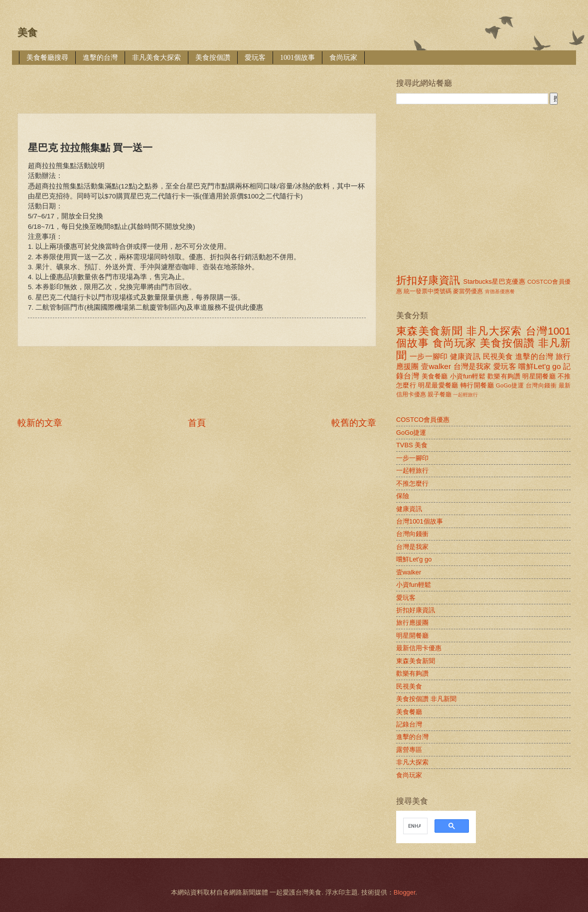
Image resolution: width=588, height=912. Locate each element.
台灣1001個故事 (420, 521)
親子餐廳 (440, 394)
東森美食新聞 (430, 331)
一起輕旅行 (465, 395)
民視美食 (498, 356)
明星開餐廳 (539, 376)
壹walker (436, 366)
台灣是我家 (472, 366)
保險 (403, 496)
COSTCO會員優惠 (423, 420)
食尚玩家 (343, 58)
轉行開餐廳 (477, 385)
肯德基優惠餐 (500, 291)
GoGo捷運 (510, 385)
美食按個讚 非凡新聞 (426, 699)
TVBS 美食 (412, 445)
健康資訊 (465, 356)
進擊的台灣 (100, 58)
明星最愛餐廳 (438, 385)
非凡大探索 (494, 331)
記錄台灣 (409, 724)
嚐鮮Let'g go (539, 366)
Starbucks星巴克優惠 (495, 281)
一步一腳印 (429, 356)
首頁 (197, 423)
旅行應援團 (412, 623)
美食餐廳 (435, 376)
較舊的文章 (354, 423)
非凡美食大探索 (156, 58)
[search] (414, 826)
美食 (27, 32)
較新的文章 (40, 423)
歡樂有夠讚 (504, 376)
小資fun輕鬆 (468, 376)
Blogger (405, 892)
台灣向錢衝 (541, 385)
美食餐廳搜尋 (47, 58)
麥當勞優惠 (468, 291)
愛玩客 (255, 58)
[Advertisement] (199, 82)
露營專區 (409, 750)
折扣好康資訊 (428, 280)
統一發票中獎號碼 (428, 291)
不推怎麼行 (412, 483)
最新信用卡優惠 (419, 648)
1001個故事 (297, 58)
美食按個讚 (213, 58)
